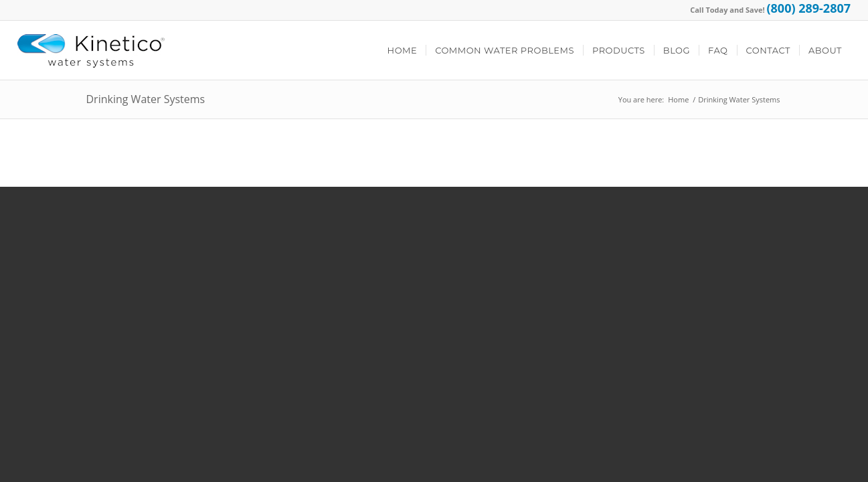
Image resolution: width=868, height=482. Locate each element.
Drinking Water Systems (146, 99)
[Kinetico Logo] (91, 50)
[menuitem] (403, 50)
